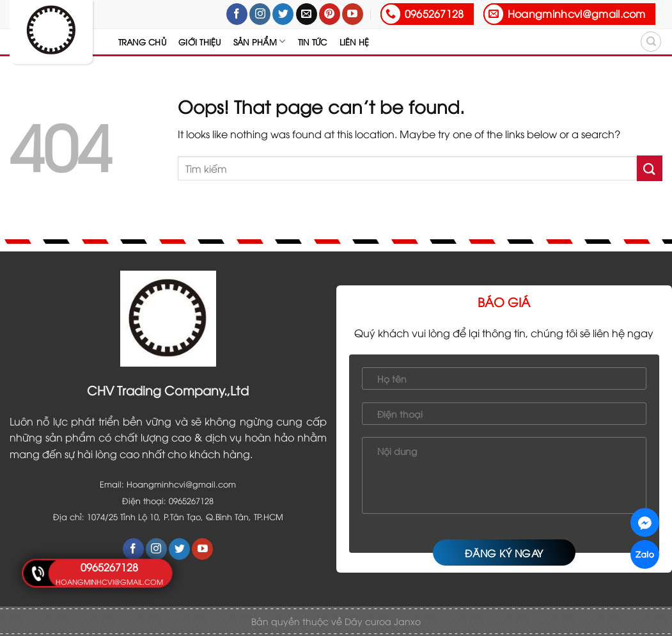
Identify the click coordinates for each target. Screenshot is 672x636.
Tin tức (313, 42)
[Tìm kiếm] (651, 42)
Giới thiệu (200, 42)
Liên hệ (355, 42)
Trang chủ (142, 42)
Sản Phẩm (260, 41)
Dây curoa (369, 621)
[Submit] (650, 168)
